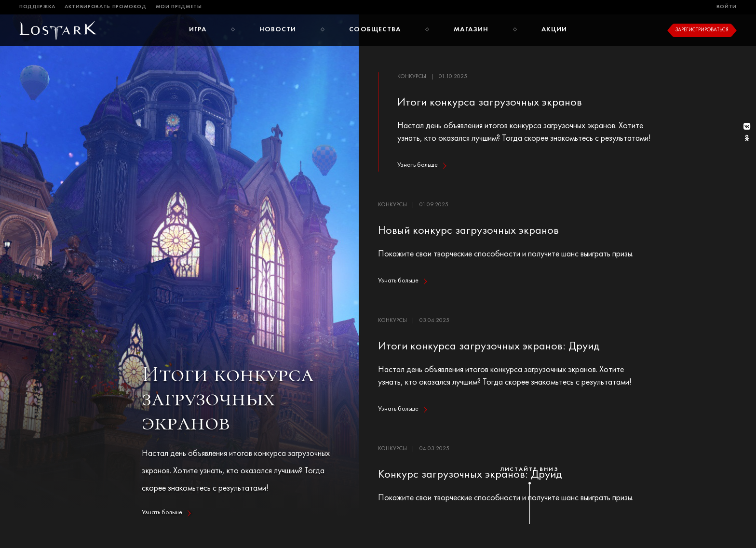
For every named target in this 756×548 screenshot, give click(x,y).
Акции (554, 29)
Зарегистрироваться (702, 30)
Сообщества (375, 29)
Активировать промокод (106, 7)
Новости (278, 29)
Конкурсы (412, 77)
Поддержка (37, 7)
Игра (198, 29)
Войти (727, 7)
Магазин (471, 29)
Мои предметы (179, 7)
